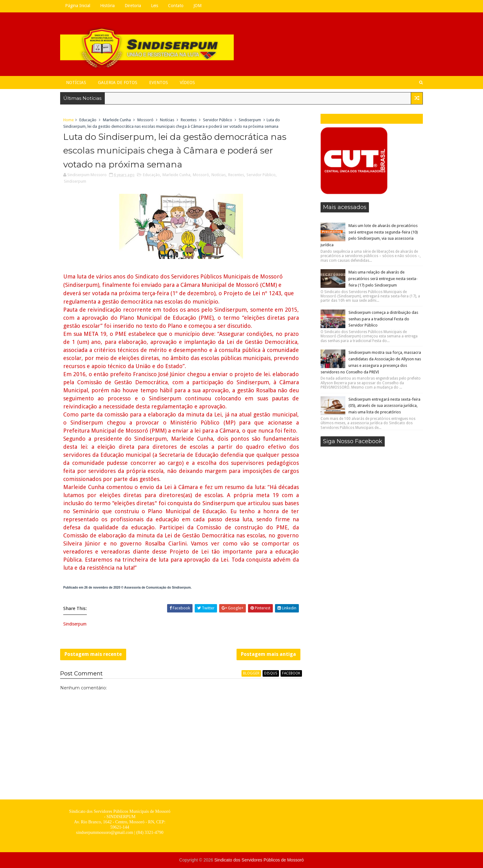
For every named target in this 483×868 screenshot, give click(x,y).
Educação (88, 120)
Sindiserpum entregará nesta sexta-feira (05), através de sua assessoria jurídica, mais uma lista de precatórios (384, 406)
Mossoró (145, 120)
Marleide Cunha (117, 120)
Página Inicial (78, 6)
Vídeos (187, 82)
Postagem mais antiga (268, 654)
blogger (251, 673)
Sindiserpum (250, 120)
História (107, 6)
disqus (271, 673)
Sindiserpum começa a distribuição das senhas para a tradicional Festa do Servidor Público (383, 319)
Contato (176, 6)
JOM (197, 6)
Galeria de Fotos (118, 82)
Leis (155, 6)
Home (69, 120)
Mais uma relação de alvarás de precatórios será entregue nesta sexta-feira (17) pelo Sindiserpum (383, 279)
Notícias (76, 82)
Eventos (159, 82)
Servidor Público (218, 120)
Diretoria (133, 6)
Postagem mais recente (93, 654)
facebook (291, 673)
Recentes (189, 120)
